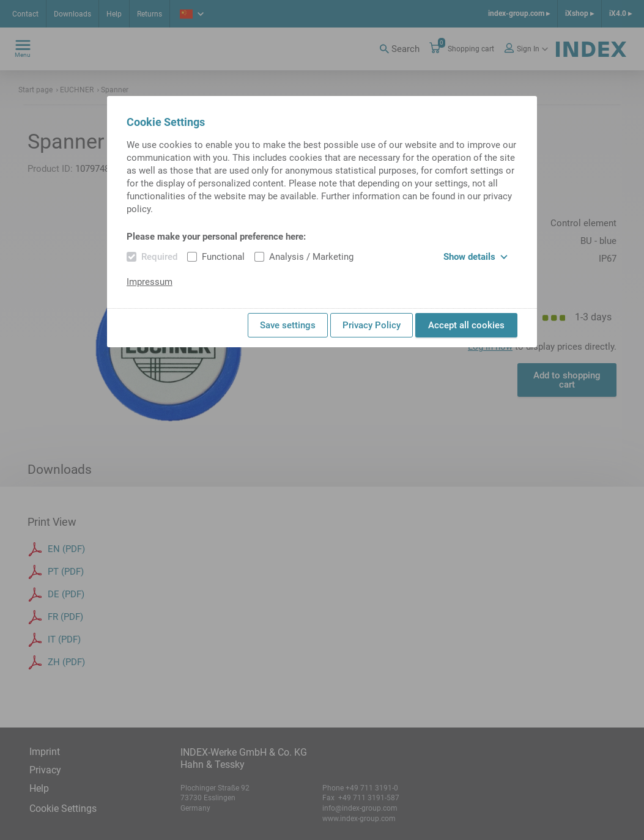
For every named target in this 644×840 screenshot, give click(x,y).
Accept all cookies (466, 325)
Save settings (288, 325)
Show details (476, 257)
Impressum (150, 282)
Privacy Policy (372, 325)
